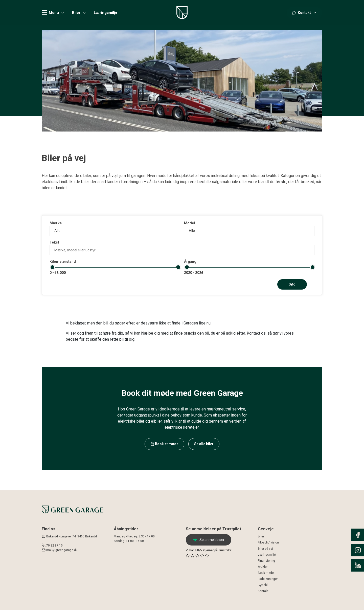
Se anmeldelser (209, 540)
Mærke (56, 223)
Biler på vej (265, 549)
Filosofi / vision (268, 542)
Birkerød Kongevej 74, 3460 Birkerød (69, 536)
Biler (76, 13)
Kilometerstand (63, 262)
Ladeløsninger (268, 579)
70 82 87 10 (54, 546)
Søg (292, 284)
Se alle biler (204, 444)
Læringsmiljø (106, 13)
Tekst (54, 242)
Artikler (263, 567)
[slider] (52, 267)
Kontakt (263, 591)
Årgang (190, 262)
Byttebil (263, 585)
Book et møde (164, 444)
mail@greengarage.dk (62, 550)
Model (189, 223)
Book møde (266, 573)
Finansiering (266, 561)
